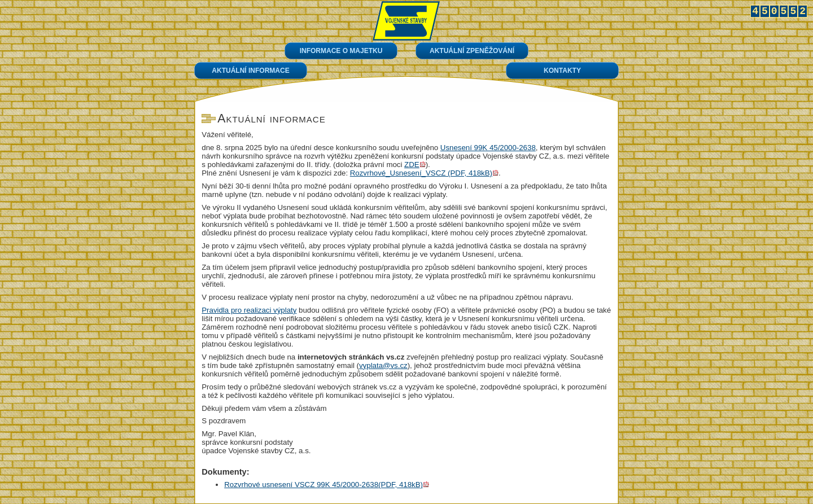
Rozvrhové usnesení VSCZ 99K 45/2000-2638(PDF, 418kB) (324, 485)
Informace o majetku (341, 51)
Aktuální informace (250, 71)
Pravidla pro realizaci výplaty (249, 310)
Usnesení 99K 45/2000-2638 (488, 148)
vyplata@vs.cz (383, 365)
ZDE (412, 165)
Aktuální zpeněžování (472, 51)
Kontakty (562, 71)
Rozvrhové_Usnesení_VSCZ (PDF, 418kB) (421, 173)
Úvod (406, 21)
